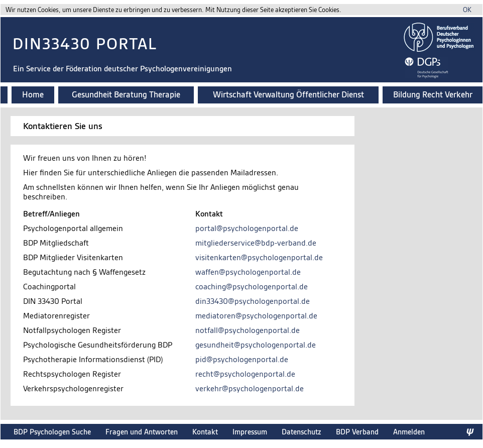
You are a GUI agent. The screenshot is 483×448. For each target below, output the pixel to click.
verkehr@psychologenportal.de (250, 388)
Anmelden (409, 432)
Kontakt (205, 432)
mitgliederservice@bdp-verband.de (256, 243)
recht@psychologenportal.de (245, 374)
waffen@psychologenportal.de (248, 272)
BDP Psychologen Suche (52, 432)
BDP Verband (357, 432)
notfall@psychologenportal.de (248, 330)
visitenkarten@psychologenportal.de (259, 257)
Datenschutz (301, 432)
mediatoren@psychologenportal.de (256, 316)
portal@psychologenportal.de (247, 228)
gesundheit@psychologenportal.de (256, 345)
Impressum (250, 432)
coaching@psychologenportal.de (252, 287)
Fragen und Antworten (142, 432)
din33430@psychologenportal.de (253, 301)
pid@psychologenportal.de (242, 359)
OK (467, 10)
